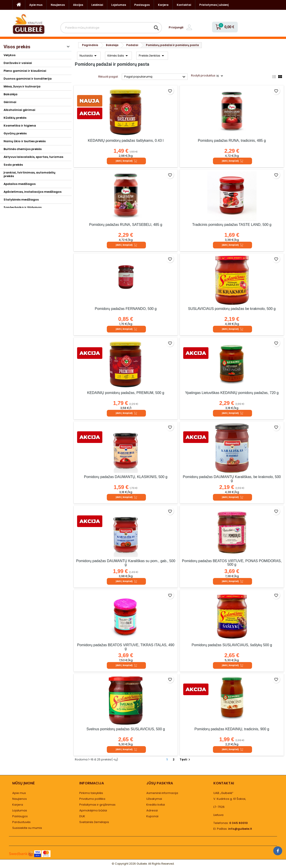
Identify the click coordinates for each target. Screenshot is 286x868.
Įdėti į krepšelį (126, 161)
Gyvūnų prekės (15, 133)
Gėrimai (10, 102)
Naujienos (58, 5)
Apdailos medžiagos (20, 184)
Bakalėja (11, 94)
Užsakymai (154, 799)
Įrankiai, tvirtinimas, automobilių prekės (29, 174)
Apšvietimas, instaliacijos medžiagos (33, 192)
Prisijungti (176, 27)
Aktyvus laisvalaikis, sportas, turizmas (33, 157)
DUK (82, 816)
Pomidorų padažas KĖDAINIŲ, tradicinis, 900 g (232, 729)
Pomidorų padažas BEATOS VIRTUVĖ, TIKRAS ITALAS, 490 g (126, 647)
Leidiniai (97, 5)
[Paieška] (111, 28)
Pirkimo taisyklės (91, 793)
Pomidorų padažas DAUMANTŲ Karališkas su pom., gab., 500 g (126, 563)
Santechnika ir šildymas (23, 207)
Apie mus (36, 5)
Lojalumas (119, 5)
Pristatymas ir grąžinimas (97, 805)
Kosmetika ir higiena (20, 126)
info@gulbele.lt (240, 829)
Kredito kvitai (156, 805)
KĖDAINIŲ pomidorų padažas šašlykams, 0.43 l (126, 141)
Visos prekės (17, 47)
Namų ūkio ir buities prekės (25, 141)
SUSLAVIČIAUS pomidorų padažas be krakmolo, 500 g (232, 309)
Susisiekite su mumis (27, 828)
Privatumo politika (92, 799)
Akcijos (78, 5)
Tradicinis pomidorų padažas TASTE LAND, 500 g (232, 225)
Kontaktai (184, 5)
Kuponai (152, 816)
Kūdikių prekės (15, 118)
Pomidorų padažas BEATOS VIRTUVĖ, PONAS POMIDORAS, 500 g (232, 563)
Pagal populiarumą (155, 77)
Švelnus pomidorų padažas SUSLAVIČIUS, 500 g (126, 729)
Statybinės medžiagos (21, 200)
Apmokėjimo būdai (93, 810)
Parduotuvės (21, 822)
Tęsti (185, 759)
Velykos (9, 55)
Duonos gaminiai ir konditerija (28, 79)
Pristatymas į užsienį (214, 5)
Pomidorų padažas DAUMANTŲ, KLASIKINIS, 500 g (126, 477)
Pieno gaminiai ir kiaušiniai (25, 71)
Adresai (152, 810)
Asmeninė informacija (162, 793)
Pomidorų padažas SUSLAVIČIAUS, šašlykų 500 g (232, 645)
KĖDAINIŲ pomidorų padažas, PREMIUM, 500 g (126, 393)
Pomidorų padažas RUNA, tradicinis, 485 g (232, 141)
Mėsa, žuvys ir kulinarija (22, 86)
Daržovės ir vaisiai (18, 63)
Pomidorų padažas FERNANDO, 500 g (126, 309)
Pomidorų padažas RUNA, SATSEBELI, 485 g (126, 225)
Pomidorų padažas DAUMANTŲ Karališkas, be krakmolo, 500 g (232, 479)
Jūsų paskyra (160, 783)
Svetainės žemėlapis (94, 822)
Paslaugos (142, 5)
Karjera (163, 5)
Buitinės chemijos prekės (23, 149)
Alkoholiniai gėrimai (19, 110)
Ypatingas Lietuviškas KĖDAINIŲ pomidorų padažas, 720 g (232, 393)
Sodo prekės (13, 165)
